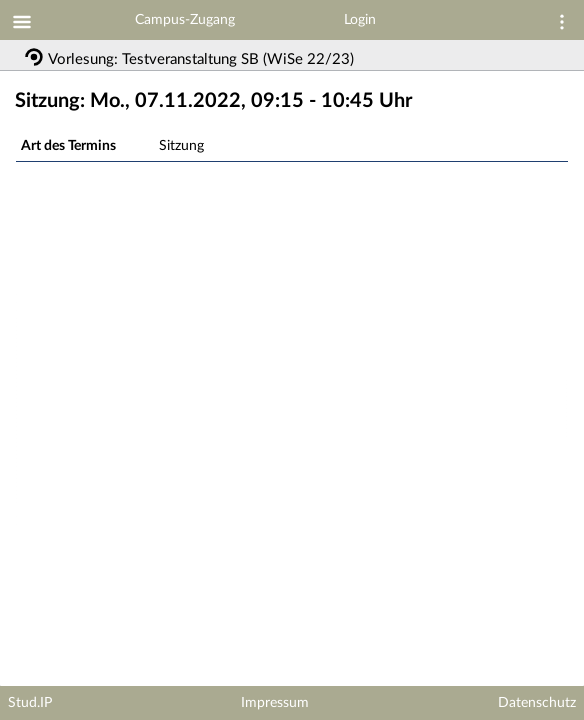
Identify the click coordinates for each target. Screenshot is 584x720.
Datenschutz (537, 703)
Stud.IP (30, 703)
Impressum (275, 703)
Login (360, 20)
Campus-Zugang (185, 20)
